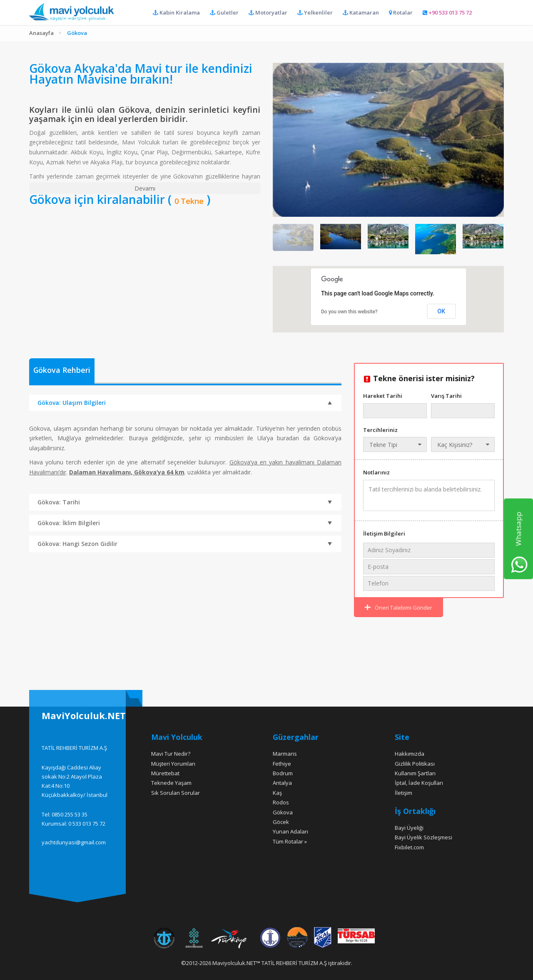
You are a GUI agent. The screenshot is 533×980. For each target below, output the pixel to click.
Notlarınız (376, 472)
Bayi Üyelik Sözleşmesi (423, 837)
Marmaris (285, 754)
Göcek (281, 822)
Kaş (277, 793)
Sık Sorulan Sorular (176, 793)
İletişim (403, 793)
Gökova (283, 812)
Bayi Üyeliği (409, 828)
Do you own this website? (349, 312)
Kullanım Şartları (415, 773)
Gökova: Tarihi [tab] (185, 503)
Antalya (282, 783)
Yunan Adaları (290, 831)
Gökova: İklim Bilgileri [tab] (185, 523)
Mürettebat (165, 773)
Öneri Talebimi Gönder (399, 608)
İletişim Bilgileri (384, 533)
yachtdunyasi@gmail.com (74, 842)
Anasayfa (41, 33)
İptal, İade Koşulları (419, 783)
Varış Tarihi (446, 396)
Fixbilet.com (409, 847)
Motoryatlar (268, 12)
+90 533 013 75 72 (447, 12)
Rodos (281, 802)
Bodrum (283, 773)
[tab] (62, 371)
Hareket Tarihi (383, 396)
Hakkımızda (410, 754)
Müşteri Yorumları (173, 764)
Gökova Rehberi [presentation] (62, 370)
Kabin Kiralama (176, 12)
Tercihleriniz (380, 430)
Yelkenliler (315, 12)
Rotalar (401, 12)
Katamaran (361, 12)
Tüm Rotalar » (290, 841)
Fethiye (282, 764)
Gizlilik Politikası (415, 764)
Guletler (224, 12)
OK (442, 311)
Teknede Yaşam (171, 783)
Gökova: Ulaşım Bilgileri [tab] (185, 402)
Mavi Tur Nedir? (171, 754)
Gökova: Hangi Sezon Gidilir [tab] (185, 544)
